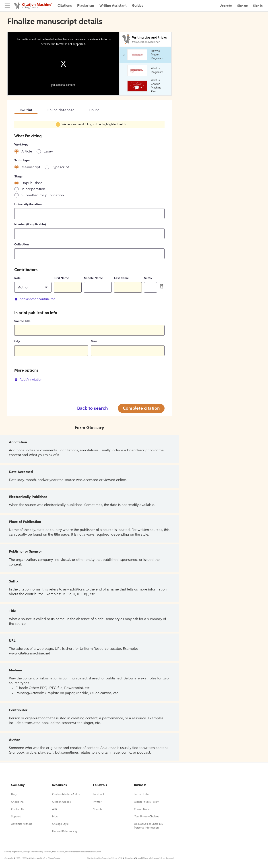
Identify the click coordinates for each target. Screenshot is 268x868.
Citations (65, 6)
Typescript (61, 167)
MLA (55, 817)
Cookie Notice (143, 809)
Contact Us (18, 809)
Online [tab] (94, 110)
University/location (28, 204)
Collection (22, 245)
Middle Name (93, 278)
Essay (48, 152)
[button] (33, 287)
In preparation (33, 189)
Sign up (242, 6)
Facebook (99, 794)
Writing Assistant (113, 6)
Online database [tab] (61, 110)
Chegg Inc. (18, 802)
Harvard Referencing (65, 831)
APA (55, 809)
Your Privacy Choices (146, 817)
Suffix (148, 278)
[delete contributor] (162, 286)
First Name (61, 278)
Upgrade (226, 6)
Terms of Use (142, 794)
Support (16, 817)
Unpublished (32, 183)
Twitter (97, 802)
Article (27, 152)
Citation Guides (61, 802)
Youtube (98, 809)
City (17, 341)
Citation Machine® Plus (66, 794)
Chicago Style (60, 824)
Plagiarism (86, 6)
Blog (14, 794)
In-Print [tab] (26, 110)
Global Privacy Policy (146, 802)
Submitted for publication (43, 195)
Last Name (121, 278)
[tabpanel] (89, 254)
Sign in (258, 6)
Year (94, 341)
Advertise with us (22, 824)
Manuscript (31, 167)
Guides (138, 6)
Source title (22, 321)
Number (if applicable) (30, 224)
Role (18, 278)
